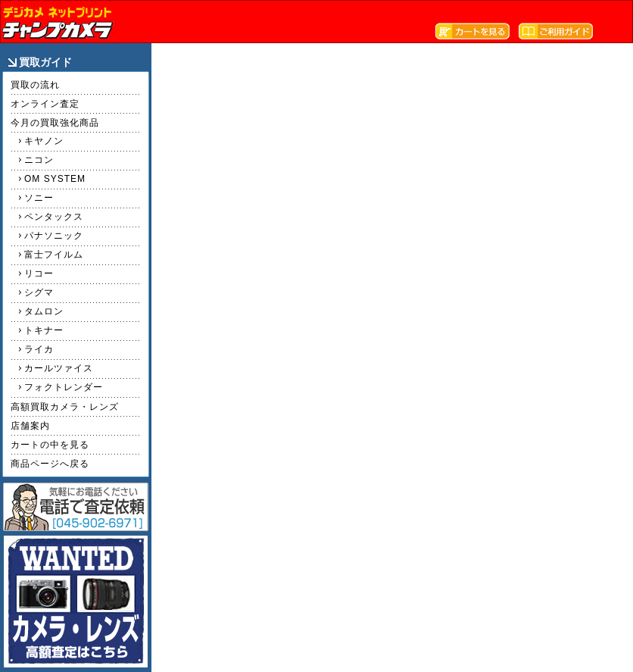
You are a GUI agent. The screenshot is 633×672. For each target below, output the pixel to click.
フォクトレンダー (64, 387)
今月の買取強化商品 (55, 123)
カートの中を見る (50, 445)
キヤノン (44, 141)
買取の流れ (35, 85)
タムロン (44, 311)
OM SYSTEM (55, 179)
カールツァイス (59, 368)
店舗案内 (30, 426)
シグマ (39, 292)
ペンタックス (54, 217)
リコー (39, 273)
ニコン (39, 160)
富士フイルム (54, 255)
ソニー (39, 198)
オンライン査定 (45, 104)
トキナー (44, 330)
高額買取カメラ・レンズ (65, 407)
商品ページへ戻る (50, 464)
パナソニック (54, 236)
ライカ (39, 349)
